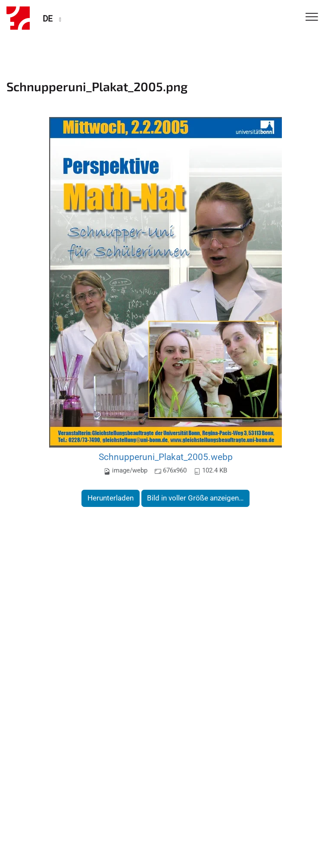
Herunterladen (111, 498)
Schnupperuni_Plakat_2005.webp (166, 457)
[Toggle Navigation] (312, 17)
